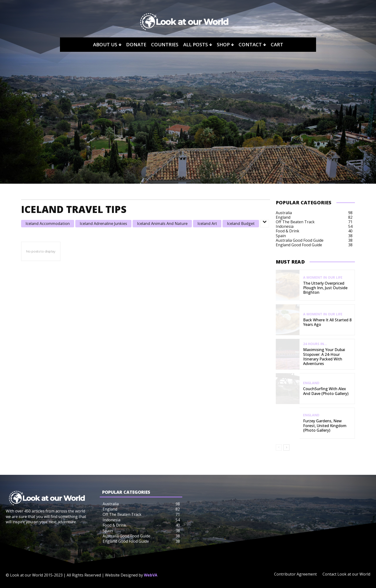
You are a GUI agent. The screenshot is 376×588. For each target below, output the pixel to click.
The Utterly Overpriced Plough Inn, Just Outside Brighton (325, 288)
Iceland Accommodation (48, 224)
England (311, 383)
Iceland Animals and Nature (162, 224)
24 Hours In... (315, 344)
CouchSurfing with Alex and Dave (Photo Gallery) (326, 391)
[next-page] (286, 447)
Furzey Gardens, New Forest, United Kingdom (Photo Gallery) (325, 425)
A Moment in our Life (323, 277)
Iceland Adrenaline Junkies (103, 224)
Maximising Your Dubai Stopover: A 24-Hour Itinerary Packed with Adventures (324, 357)
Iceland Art (207, 224)
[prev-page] (279, 447)
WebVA (151, 575)
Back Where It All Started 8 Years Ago (327, 322)
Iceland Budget (241, 224)
